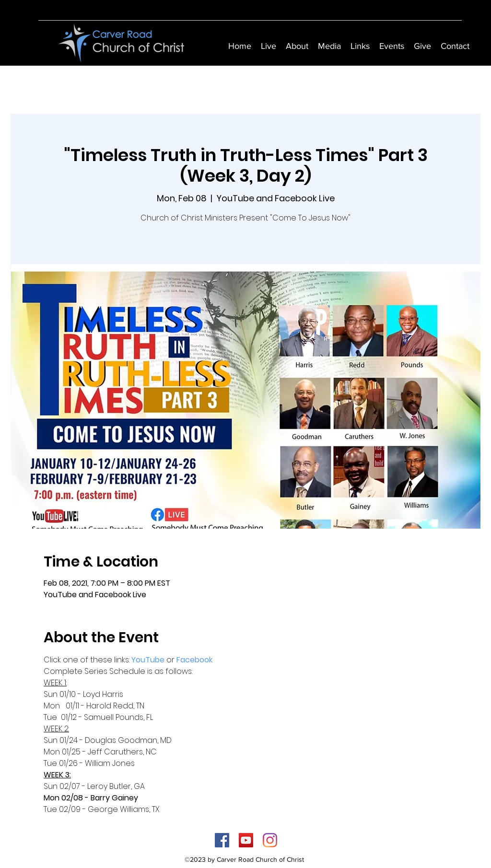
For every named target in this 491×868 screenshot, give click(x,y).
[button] (297, 46)
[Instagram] (270, 840)
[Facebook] (222, 840)
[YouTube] (246, 840)
